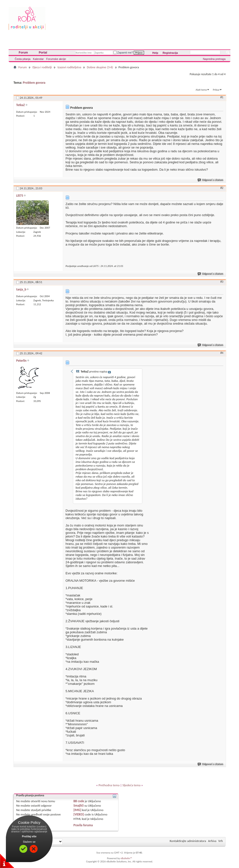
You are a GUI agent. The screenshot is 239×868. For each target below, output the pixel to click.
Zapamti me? (123, 53)
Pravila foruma (83, 825)
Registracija (170, 53)
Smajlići (78, 806)
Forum (23, 53)
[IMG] (77, 810)
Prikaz (216, 90)
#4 (222, 353)
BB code (79, 801)
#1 (222, 97)
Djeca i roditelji (42, 67)
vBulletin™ (126, 858)
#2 (222, 188)
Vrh (221, 841)
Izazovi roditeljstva (69, 67)
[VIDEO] (79, 814)
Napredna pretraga (214, 59)
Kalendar (38, 59)
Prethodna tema (109, 785)
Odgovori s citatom (211, 180)
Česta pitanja (23, 59)
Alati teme (201, 90)
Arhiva (212, 841)
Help (155, 53)
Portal (43, 53)
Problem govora (34, 83)
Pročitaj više (29, 836)
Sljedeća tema (132, 785)
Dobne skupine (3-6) (100, 67)
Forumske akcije (56, 59)
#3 (222, 282)
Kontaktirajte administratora (188, 841)
